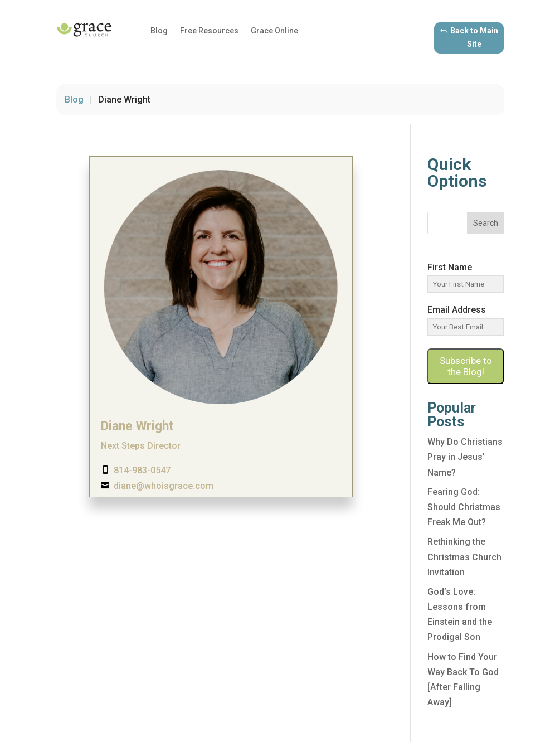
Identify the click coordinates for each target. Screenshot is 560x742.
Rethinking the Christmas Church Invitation (464, 557)
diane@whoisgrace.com (164, 486)
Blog (159, 31)
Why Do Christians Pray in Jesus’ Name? (465, 457)
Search (486, 223)
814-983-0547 (142, 470)
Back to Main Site (474, 37)
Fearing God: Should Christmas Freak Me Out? (464, 507)
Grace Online (274, 31)
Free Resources (209, 31)
